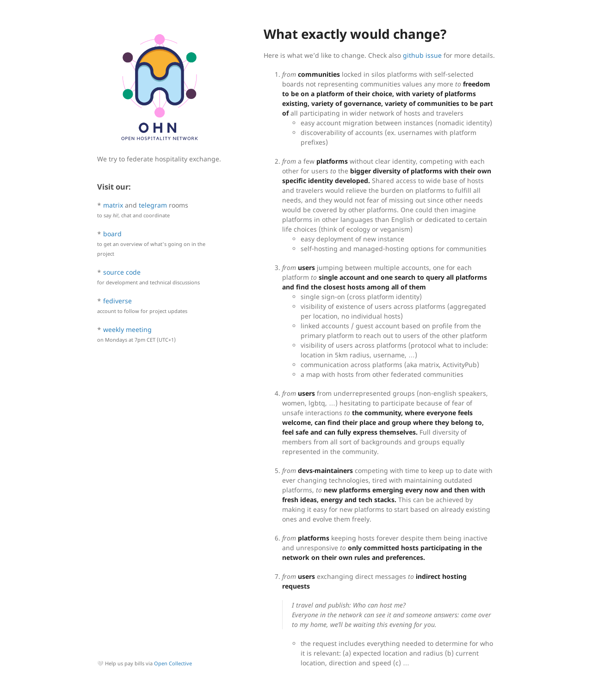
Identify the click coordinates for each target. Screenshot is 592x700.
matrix (113, 205)
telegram (153, 205)
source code (122, 272)
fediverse (117, 301)
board (112, 234)
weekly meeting (127, 329)
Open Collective (173, 663)
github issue (422, 55)
